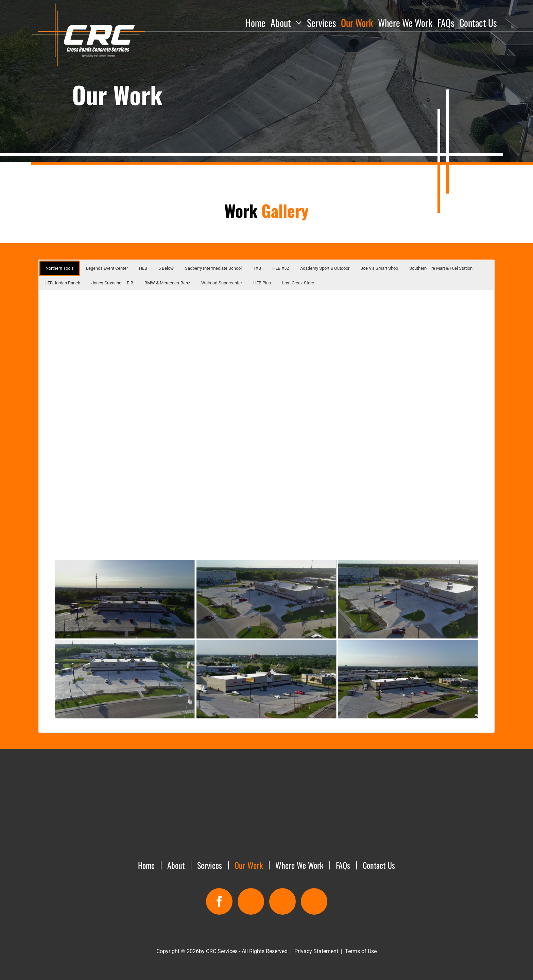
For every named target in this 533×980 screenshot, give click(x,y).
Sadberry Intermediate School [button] (213, 268)
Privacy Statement (316, 951)
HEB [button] (143, 268)
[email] (282, 901)
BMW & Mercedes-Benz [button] (167, 283)
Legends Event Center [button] (107, 268)
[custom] (314, 901)
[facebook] (219, 901)
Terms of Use (361, 951)
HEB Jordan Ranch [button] (62, 283)
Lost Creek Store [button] (298, 283)
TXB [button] (257, 268)
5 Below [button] (166, 268)
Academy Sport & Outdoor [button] (325, 268)
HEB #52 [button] (281, 268)
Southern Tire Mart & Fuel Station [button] (441, 268)
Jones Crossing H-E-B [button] (112, 283)
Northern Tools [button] (60, 268)
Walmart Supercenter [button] (222, 283)
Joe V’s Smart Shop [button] (379, 268)
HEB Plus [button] (262, 283)
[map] (251, 901)
